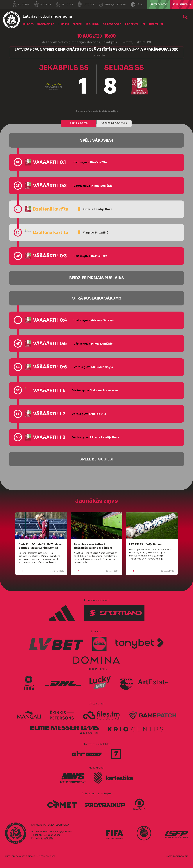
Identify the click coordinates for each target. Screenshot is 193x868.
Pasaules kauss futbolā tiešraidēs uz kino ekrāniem (93, 546)
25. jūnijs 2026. (41, 571)
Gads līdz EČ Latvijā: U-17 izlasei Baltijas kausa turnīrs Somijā (41, 546)
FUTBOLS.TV (159, 4)
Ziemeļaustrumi (112, 4)
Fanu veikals (182, 4)
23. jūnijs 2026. (152, 571)
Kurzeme (21, 4)
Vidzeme (43, 4)
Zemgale (64, 4)
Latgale (86, 4)
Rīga (137, 4)
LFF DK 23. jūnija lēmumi (146, 544)
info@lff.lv (47, 838)
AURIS (185, 856)
